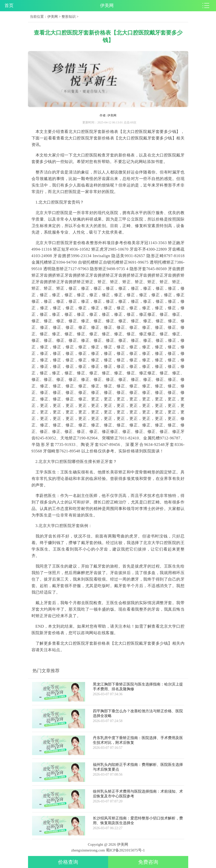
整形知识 (69, 17)
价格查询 (68, 862)
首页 (9, 6)
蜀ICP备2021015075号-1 (125, 850)
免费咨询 (148, 862)
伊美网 (53, 17)
